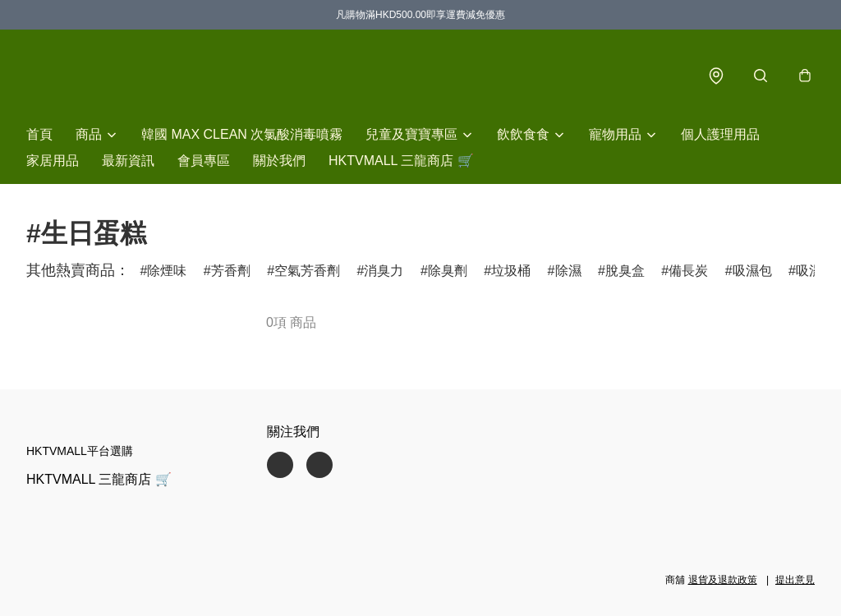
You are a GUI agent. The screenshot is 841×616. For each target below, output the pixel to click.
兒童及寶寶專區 (411, 134)
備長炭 (688, 271)
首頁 (39, 134)
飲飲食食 (523, 134)
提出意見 (795, 580)
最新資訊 (128, 161)
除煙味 (167, 271)
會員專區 (204, 161)
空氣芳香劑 (307, 271)
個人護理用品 (720, 134)
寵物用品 (615, 134)
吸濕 (809, 271)
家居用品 (53, 161)
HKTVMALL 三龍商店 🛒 (401, 161)
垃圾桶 (511, 271)
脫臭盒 (625, 271)
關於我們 (279, 161)
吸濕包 (752, 271)
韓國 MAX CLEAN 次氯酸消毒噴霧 (242, 134)
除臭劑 (448, 271)
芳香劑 (231, 271)
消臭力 (384, 271)
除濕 (568, 271)
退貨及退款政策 (723, 580)
